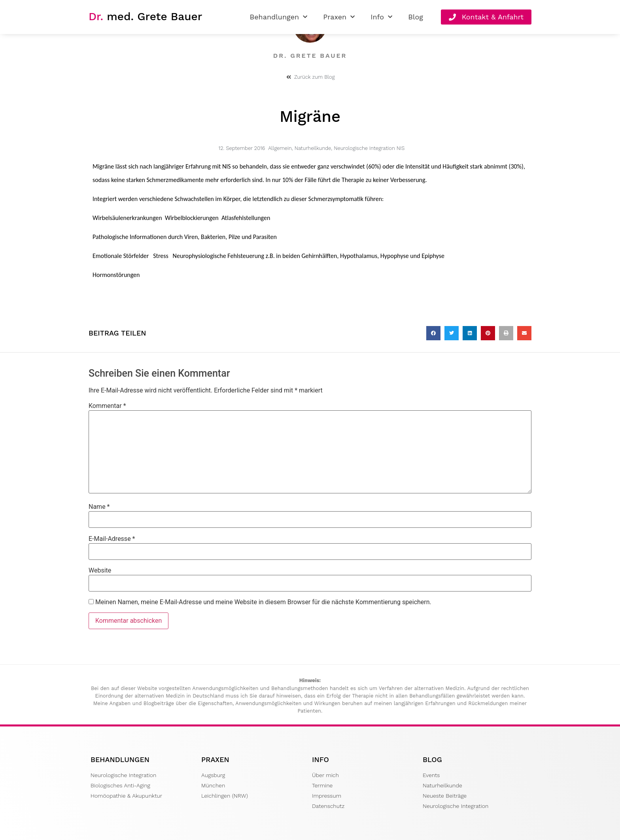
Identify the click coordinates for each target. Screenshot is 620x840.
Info (381, 17)
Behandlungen (278, 17)
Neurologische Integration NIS (369, 148)
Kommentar (107, 406)
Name (99, 507)
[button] (433, 333)
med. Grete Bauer (145, 16)
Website (100, 571)
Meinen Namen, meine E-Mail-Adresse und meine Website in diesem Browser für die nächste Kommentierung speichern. (263, 602)
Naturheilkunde (313, 148)
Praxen (339, 17)
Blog (416, 17)
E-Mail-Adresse (112, 539)
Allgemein (280, 148)
